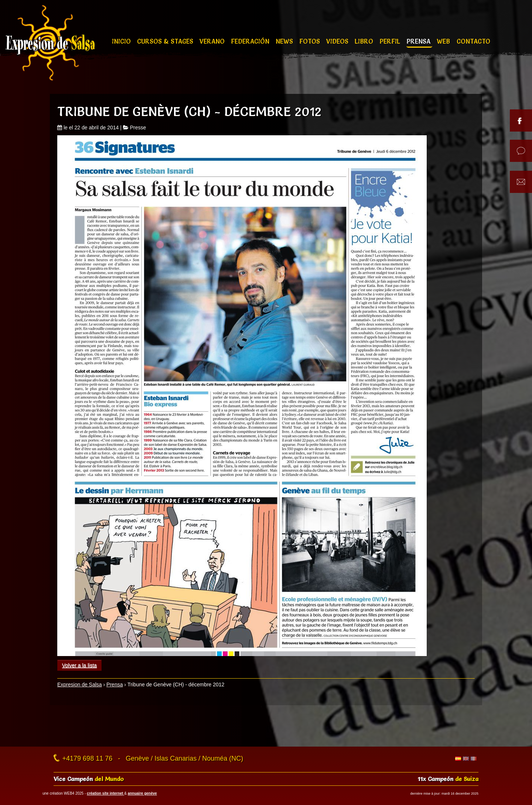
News (285, 41)
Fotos (311, 41)
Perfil (391, 41)
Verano (213, 41)
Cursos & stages (166, 41)
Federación (251, 41)
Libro (365, 41)
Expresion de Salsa (80, 685)
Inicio (122, 41)
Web (444, 41)
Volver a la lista (79, 665)
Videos (338, 41)
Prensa (419, 41)
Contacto (473, 41)
